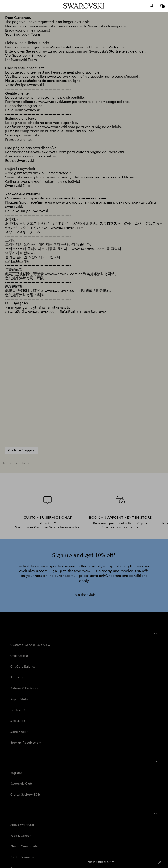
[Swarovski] (84, 6)
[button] (82, 782)
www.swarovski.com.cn (63, 348)
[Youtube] (89, 817)
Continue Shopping (22, 525)
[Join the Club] (84, 670)
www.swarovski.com (47, 101)
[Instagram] (79, 817)
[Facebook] (59, 817)
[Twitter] (109, 817)
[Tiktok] (99, 817)
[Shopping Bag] (162, 7)
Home (8, 538)
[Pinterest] (69, 817)
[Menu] (6, 6)
